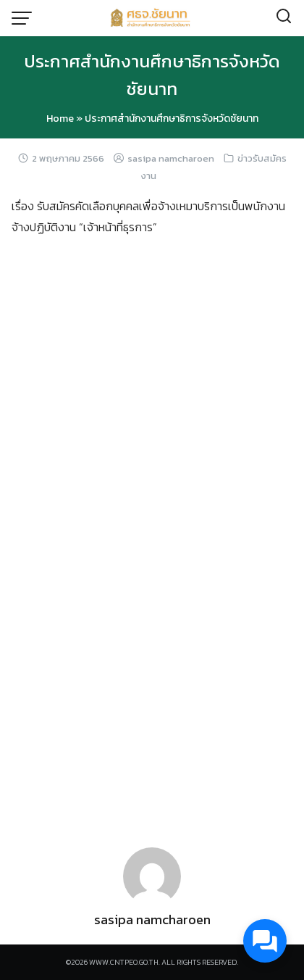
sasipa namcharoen (171, 158)
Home (60, 119)
